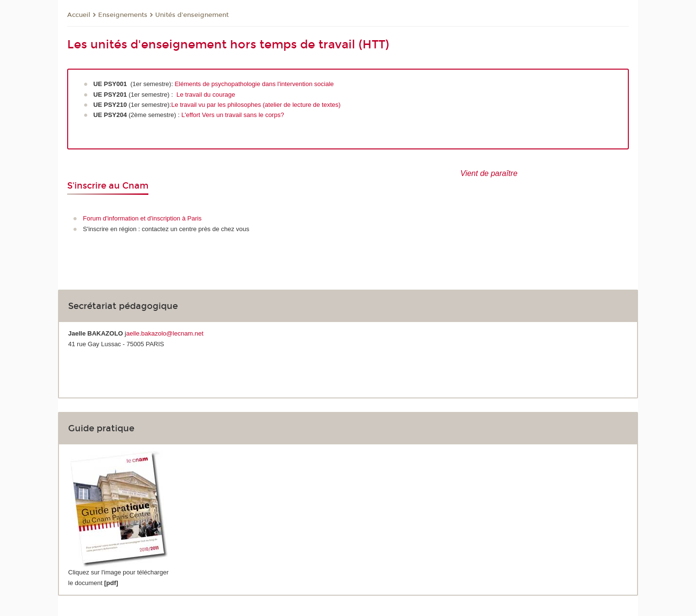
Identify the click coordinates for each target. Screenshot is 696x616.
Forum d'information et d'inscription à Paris (143, 218)
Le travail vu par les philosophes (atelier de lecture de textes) (256, 105)
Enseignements (123, 15)
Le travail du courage (206, 95)
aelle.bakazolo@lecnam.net (165, 333)
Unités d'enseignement (192, 15)
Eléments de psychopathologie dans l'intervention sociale (254, 84)
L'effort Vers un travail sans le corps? (233, 115)
